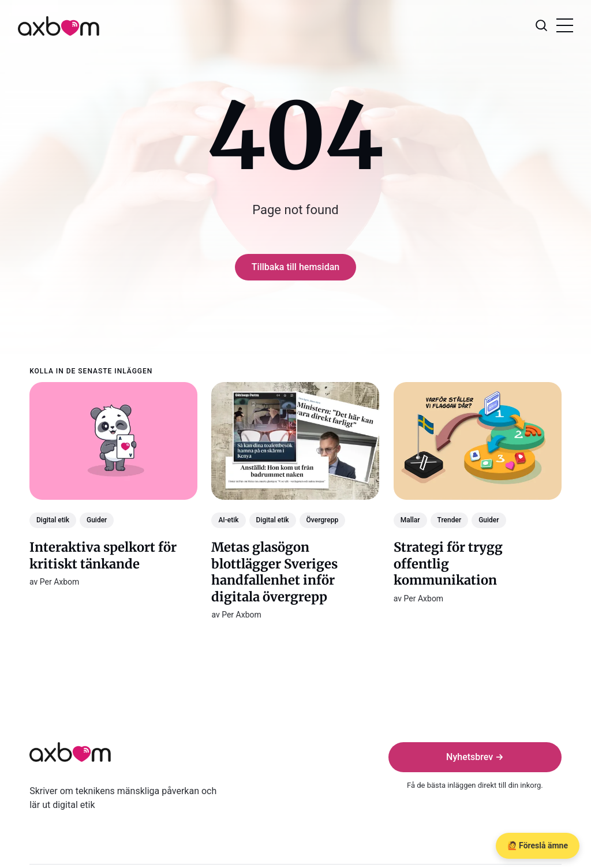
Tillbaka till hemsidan (295, 267)
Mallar (410, 520)
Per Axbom (60, 582)
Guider (97, 520)
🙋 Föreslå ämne (538, 845)
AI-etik (229, 520)
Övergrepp (323, 520)
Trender (450, 520)
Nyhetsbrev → (475, 757)
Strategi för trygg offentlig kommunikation (448, 564)
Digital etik (53, 520)
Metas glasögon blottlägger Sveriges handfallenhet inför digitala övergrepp (275, 572)
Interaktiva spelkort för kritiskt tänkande (103, 555)
